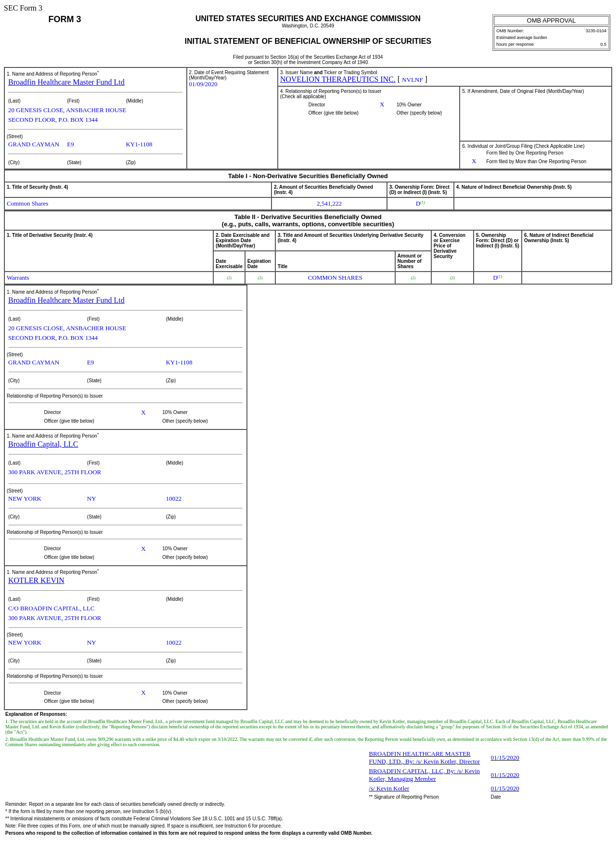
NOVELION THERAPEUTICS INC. (338, 79)
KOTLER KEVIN (36, 580)
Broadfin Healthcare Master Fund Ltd (66, 82)
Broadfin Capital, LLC (43, 444)
